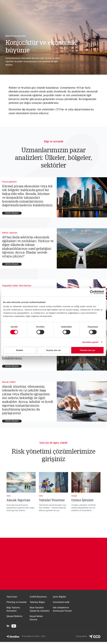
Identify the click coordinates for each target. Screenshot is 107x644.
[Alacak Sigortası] (21, 498)
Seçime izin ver (53, 350)
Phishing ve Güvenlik (17, 602)
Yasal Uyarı (12, 597)
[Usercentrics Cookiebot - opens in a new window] (92, 292)
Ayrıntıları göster (90, 342)
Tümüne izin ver (87, 350)
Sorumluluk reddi (61, 602)
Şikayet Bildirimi (14, 616)
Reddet (20, 350)
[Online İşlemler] (86, 498)
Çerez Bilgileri (59, 597)
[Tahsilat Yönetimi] (53, 498)
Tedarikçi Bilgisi (37, 602)
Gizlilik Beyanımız (38, 597)
